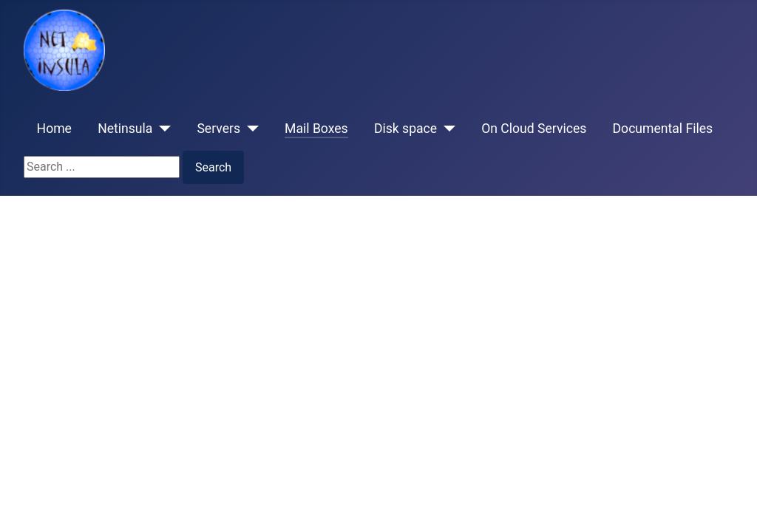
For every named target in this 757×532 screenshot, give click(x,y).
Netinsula (125, 129)
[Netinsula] (162, 129)
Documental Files (663, 129)
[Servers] (249, 129)
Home (54, 129)
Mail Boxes (316, 129)
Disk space (405, 129)
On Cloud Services (534, 129)
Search (213, 167)
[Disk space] (446, 129)
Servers (218, 129)
